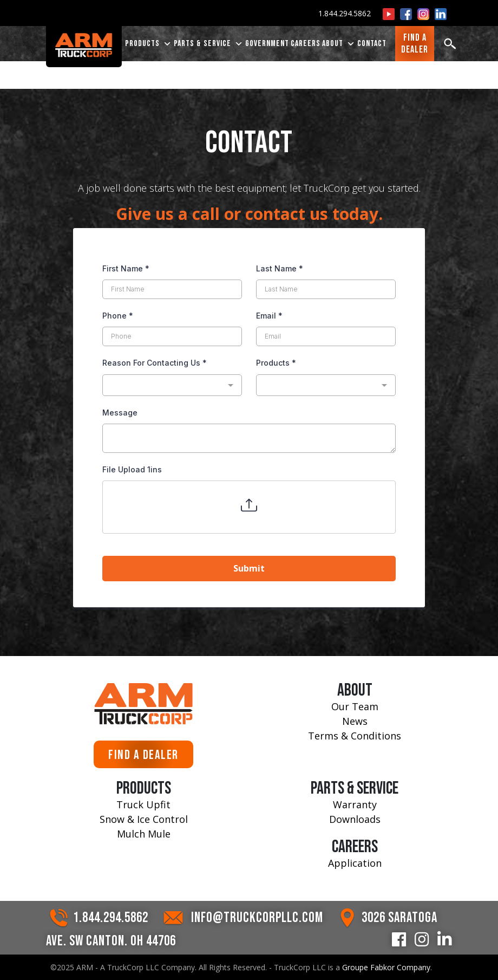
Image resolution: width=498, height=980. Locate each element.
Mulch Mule (144, 834)
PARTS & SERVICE (209, 44)
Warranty (355, 804)
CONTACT (372, 44)
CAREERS (306, 44)
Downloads (355, 819)
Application (355, 863)
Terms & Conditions (355, 736)
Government (267, 44)
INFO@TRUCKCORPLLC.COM (257, 918)
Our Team (355, 706)
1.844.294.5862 (345, 13)
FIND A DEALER (143, 755)
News (355, 721)
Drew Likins (409, 66)
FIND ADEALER (415, 44)
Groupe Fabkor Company (386, 967)
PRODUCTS (149, 44)
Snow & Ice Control (144, 819)
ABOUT (339, 44)
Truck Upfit (143, 804)
